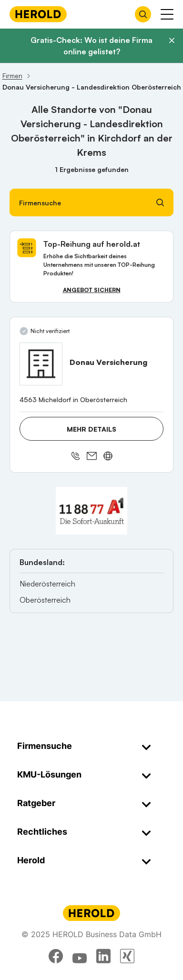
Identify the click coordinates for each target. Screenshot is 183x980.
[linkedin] (103, 956)
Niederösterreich (47, 584)
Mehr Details (91, 429)
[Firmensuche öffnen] (143, 14)
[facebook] (56, 956)
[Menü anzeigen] (167, 14)
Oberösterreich (45, 600)
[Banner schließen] (172, 40)
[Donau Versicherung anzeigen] (41, 364)
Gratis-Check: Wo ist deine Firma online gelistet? (91, 46)
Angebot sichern (92, 290)
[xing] (127, 956)
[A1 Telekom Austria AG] (91, 511)
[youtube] (80, 956)
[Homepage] (38, 14)
